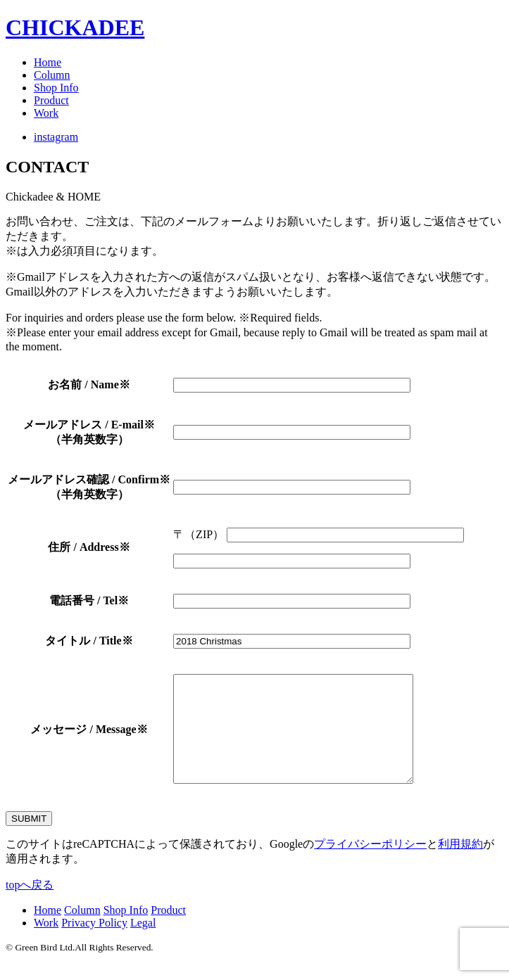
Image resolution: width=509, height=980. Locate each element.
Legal (143, 944)
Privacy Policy (94, 944)
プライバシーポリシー (370, 865)
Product (51, 100)
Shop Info (56, 88)
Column (52, 75)
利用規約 (460, 865)
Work (46, 113)
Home (48, 62)
